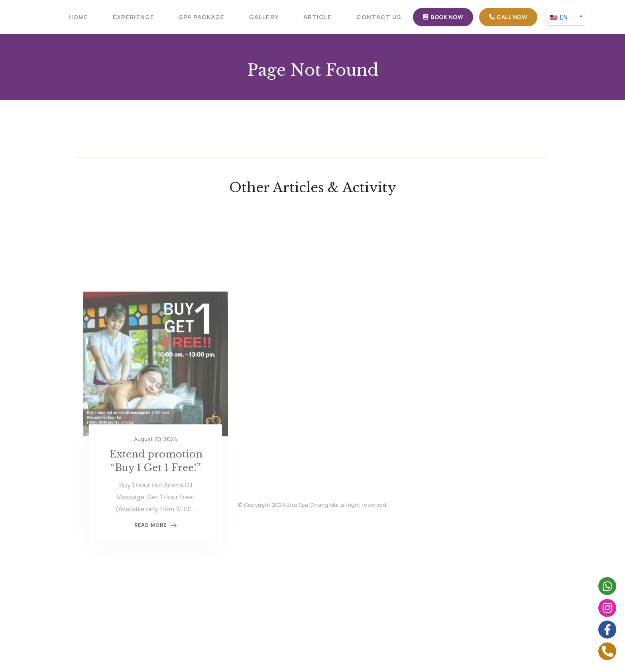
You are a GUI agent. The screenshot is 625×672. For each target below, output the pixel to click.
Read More (156, 552)
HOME (78, 17)
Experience (134, 17)
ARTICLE (317, 17)
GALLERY (264, 17)
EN (559, 17)
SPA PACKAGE (202, 17)
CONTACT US (379, 17)
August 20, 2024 (156, 466)
